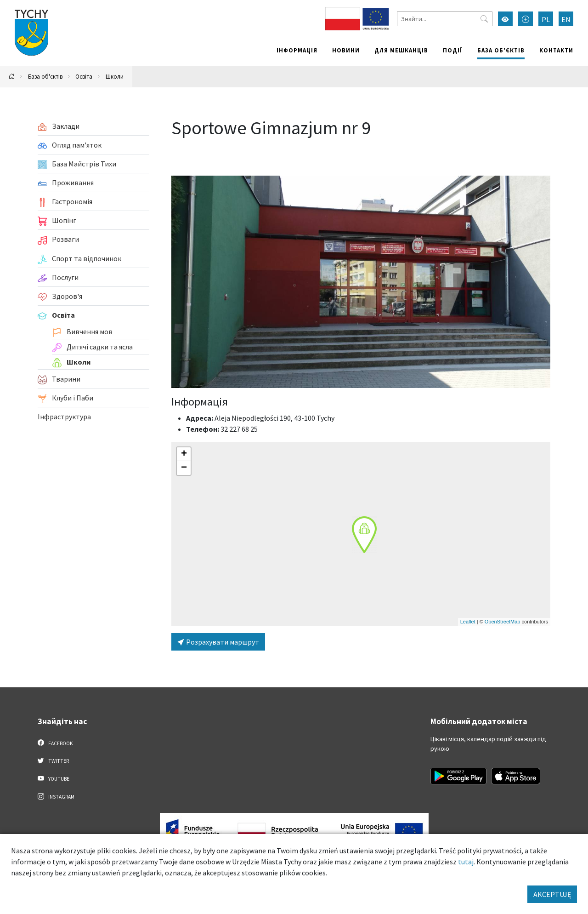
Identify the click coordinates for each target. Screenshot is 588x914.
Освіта (84, 76)
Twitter (53, 760)
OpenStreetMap (503, 622)
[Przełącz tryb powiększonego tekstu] (526, 19)
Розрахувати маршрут (218, 642)
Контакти (556, 50)
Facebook (55, 743)
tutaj (466, 862)
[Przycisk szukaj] (484, 19)
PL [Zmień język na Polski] (546, 19)
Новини (346, 50)
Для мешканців (401, 50)
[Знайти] (445, 19)
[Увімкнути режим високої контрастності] (505, 19)
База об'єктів (501, 50)
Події (453, 50)
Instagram (56, 796)
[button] (364, 535)
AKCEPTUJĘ (552, 894)
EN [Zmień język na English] (566, 19)
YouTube (54, 778)
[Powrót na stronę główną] (12, 77)
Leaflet (468, 622)
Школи (115, 76)
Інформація (297, 50)
